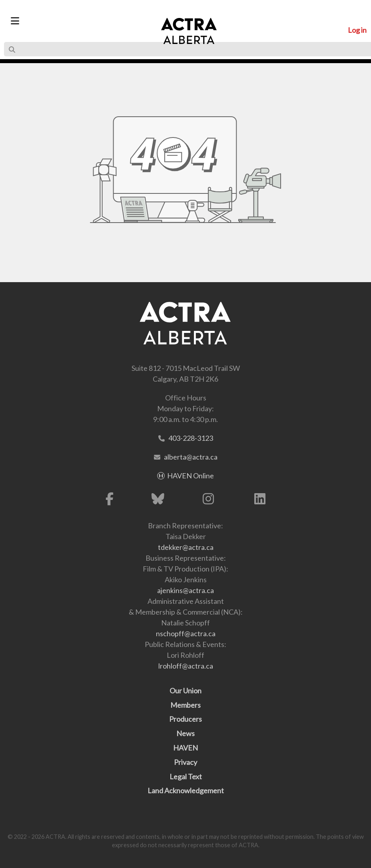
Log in (357, 30)
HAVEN (185, 748)
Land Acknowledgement (186, 790)
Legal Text (186, 776)
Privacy (185, 762)
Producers (185, 719)
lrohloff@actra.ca (186, 666)
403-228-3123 (191, 438)
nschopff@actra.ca (186, 633)
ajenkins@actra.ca (185, 590)
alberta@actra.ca (191, 457)
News (185, 733)
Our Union (185, 691)
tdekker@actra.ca (186, 547)
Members (185, 705)
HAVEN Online (190, 476)
